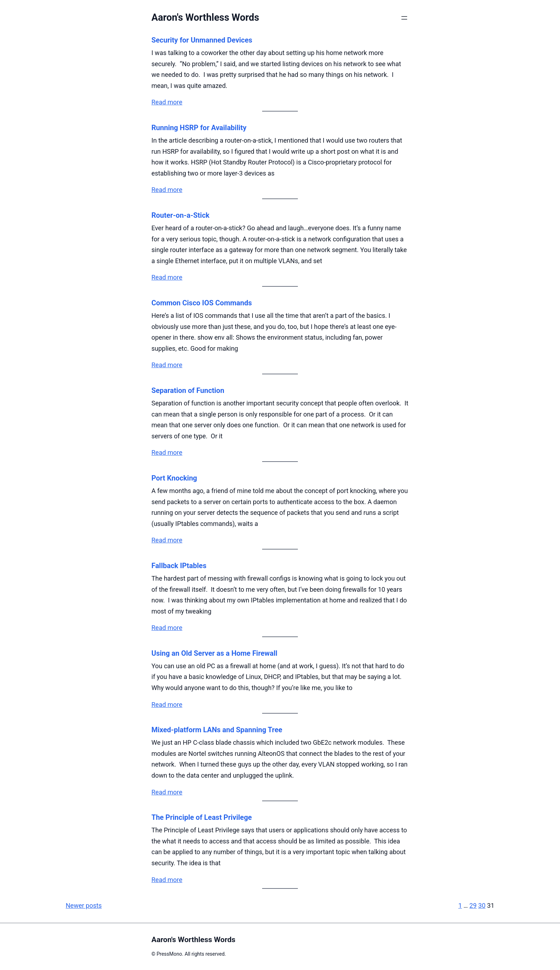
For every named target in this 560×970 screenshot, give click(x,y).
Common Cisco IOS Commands (202, 303)
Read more (167, 102)
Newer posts (84, 905)
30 (482, 905)
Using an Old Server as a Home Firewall (214, 653)
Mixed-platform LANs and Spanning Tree (217, 730)
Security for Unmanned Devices (202, 40)
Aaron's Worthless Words (205, 18)
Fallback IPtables (179, 566)
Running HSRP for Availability (199, 128)
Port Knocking (174, 478)
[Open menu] (404, 18)
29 (473, 905)
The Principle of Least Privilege (202, 817)
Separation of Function (188, 390)
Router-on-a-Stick (181, 215)
